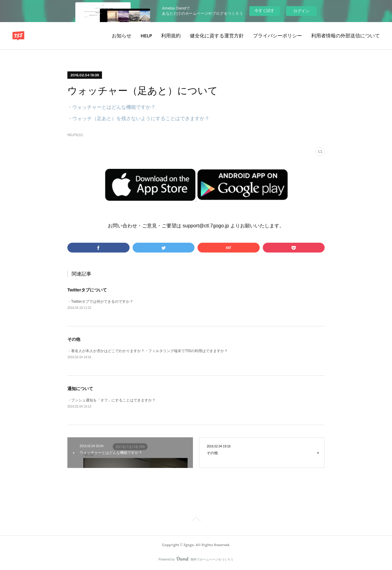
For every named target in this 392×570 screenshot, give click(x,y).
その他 (74, 339)
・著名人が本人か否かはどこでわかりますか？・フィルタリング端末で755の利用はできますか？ (148, 351)
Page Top (196, 520)
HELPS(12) (75, 135)
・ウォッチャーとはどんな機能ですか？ (111, 107)
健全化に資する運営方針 (217, 36)
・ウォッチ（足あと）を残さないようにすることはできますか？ (138, 118)
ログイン (301, 11)
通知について (80, 389)
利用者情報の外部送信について (345, 36)
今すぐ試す (264, 11)
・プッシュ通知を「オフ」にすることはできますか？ (111, 400)
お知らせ (122, 36)
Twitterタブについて (87, 290)
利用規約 (171, 36)
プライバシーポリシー (277, 36)
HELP (146, 36)
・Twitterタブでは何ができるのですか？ (100, 302)
